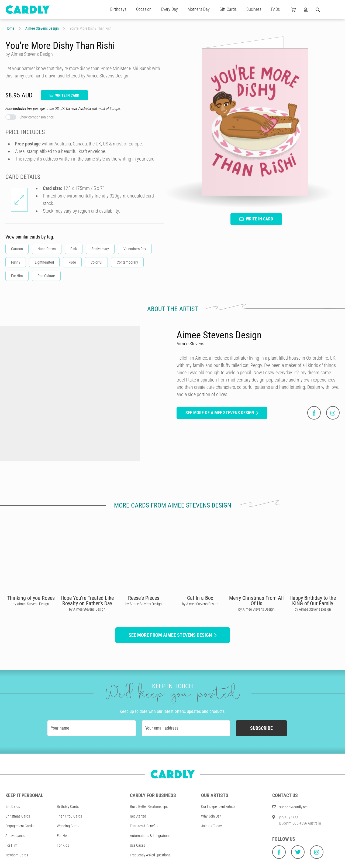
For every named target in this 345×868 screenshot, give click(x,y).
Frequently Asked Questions (150, 855)
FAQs (275, 9)
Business (254, 9)
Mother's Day (199, 9)
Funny (16, 262)
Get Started (138, 816)
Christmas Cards (18, 816)
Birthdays (118, 9)
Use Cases (137, 845)
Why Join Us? (211, 816)
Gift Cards (228, 9)
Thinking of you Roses (31, 598)
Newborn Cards (17, 855)
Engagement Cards (19, 826)
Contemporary (127, 262)
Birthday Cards (68, 806)
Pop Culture (46, 276)
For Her (62, 836)
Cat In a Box (200, 598)
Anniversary (100, 249)
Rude (72, 262)
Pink (74, 249)
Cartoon (17, 249)
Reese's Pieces (144, 598)
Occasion (144, 9)
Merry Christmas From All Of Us (256, 601)
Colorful (96, 262)
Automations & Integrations (150, 836)
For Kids (63, 845)
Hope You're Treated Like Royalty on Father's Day (87, 601)
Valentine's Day (135, 249)
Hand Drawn (47, 249)
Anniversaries (15, 836)
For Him (17, 276)
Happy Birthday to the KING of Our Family (313, 601)
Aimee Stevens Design (42, 28)
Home (10, 28)
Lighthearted (44, 262)
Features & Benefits (144, 826)
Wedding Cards (68, 826)
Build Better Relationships (149, 806)
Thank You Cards (69, 816)
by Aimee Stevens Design (31, 604)
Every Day (170, 9)
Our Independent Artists (218, 806)
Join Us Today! (212, 826)
